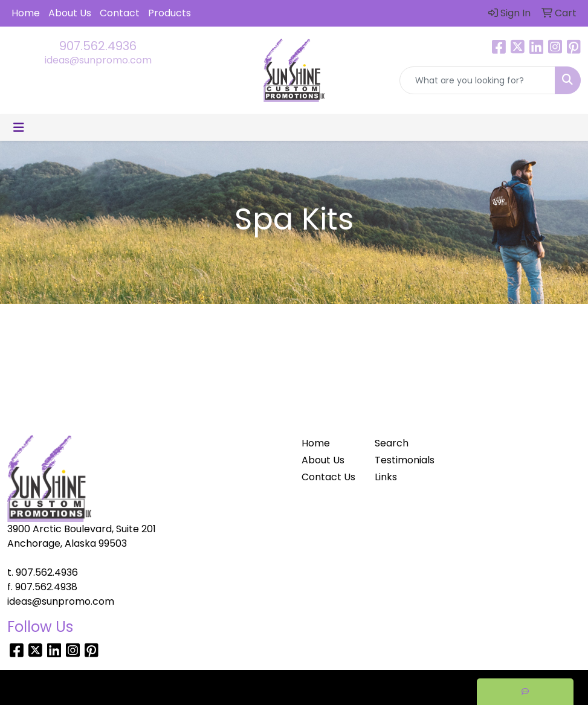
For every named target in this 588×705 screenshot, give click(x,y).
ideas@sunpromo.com (98, 60)
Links (386, 477)
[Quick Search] (477, 80)
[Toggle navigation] (19, 127)
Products (170, 13)
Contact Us (328, 477)
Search (392, 443)
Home (26, 13)
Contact (120, 13)
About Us (70, 13)
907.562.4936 (98, 46)
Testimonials (404, 460)
